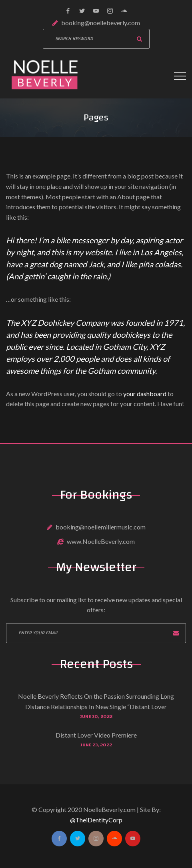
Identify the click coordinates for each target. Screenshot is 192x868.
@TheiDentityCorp (96, 820)
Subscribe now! (176, 633)
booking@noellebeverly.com (101, 23)
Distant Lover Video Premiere (96, 735)
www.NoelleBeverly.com (101, 541)
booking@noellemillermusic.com (101, 527)
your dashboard (145, 394)
